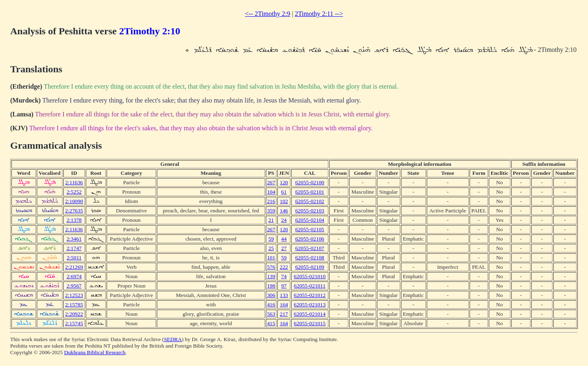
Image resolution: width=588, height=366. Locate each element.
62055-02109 (310, 267)
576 (271, 267)
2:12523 (74, 295)
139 (271, 276)
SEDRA (173, 339)
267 (271, 182)
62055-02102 (310, 201)
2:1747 (74, 248)
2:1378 (74, 220)
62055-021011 (310, 286)
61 (284, 192)
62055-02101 (310, 192)
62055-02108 (310, 258)
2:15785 (74, 305)
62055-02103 (310, 211)
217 (284, 314)
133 (284, 295)
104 (271, 192)
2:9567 (74, 286)
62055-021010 (310, 276)
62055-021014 (310, 314)
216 (271, 201)
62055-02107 (310, 248)
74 (284, 276)
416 (271, 305)
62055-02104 (310, 220)
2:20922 (74, 314)
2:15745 (74, 323)
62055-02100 (310, 182)
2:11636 (74, 182)
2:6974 (74, 276)
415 (271, 323)
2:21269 (74, 267)
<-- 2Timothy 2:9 (268, 14)
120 (284, 182)
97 (284, 286)
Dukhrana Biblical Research (95, 352)
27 (284, 248)
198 (271, 286)
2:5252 (74, 192)
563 (271, 314)
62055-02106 (310, 239)
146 (284, 211)
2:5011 (74, 258)
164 (284, 305)
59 (271, 239)
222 (284, 267)
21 (271, 220)
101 (271, 258)
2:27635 (74, 211)
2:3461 (74, 239)
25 (271, 248)
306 (271, 295)
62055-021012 (310, 295)
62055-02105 (310, 229)
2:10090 (74, 201)
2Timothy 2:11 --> (319, 14)
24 (284, 220)
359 (271, 211)
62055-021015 (310, 323)
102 (284, 201)
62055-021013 (310, 305)
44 (284, 239)
